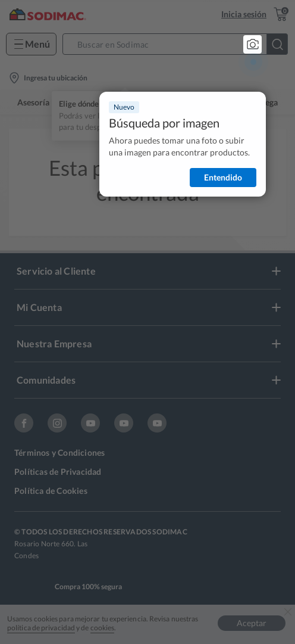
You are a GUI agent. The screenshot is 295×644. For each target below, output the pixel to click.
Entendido (223, 177)
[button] (179, 44)
